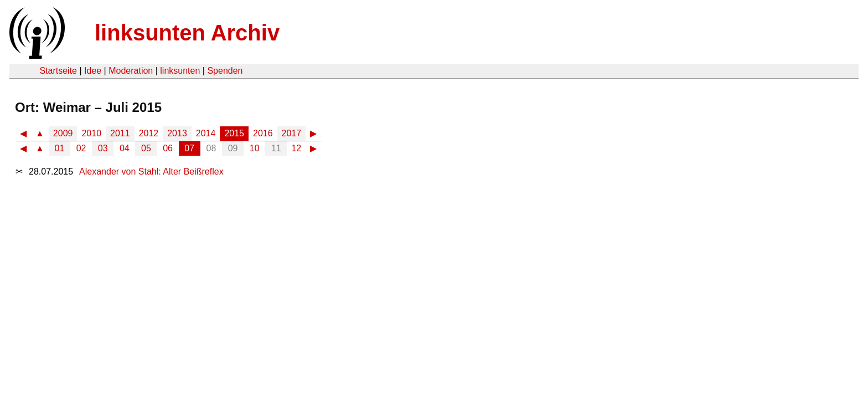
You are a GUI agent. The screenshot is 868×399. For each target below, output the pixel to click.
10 (255, 148)
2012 (149, 133)
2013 (177, 133)
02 (81, 148)
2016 (263, 133)
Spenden (225, 71)
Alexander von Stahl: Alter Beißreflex (151, 172)
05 (146, 148)
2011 (120, 133)
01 (60, 148)
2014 (206, 133)
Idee (93, 71)
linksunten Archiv (187, 33)
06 (168, 148)
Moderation (131, 71)
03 (103, 148)
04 (125, 148)
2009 (63, 133)
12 (296, 148)
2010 (91, 133)
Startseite (58, 71)
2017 (292, 133)
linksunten (180, 71)
